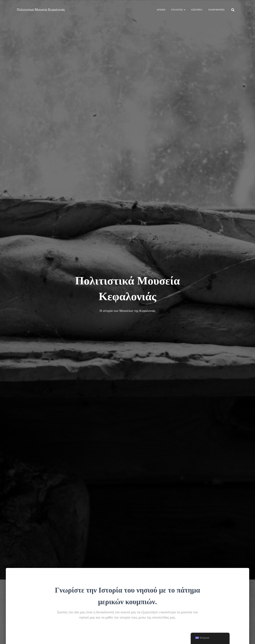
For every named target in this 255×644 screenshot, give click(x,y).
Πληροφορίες (217, 10)
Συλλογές (178, 10)
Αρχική (161, 10)
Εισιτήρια (197, 10)
